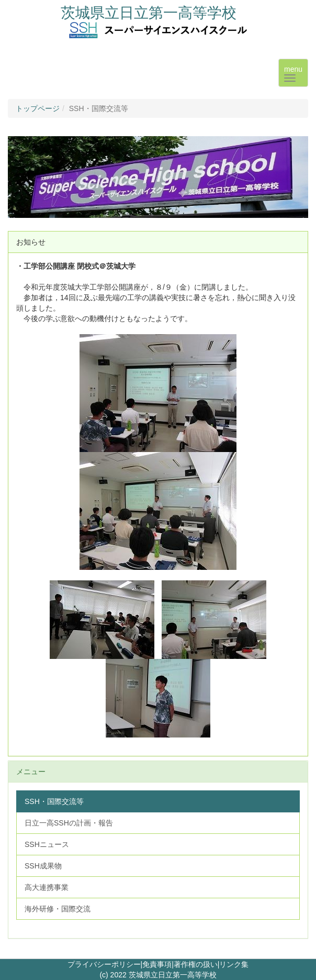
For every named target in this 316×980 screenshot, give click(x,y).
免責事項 (157, 964)
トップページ (38, 108)
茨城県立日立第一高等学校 (149, 13)
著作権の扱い (196, 964)
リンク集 (234, 964)
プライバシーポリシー (104, 964)
